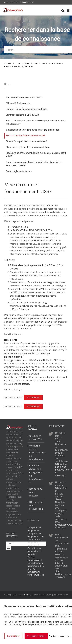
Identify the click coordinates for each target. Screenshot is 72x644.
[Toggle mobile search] (63, 11)
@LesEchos (61, 488)
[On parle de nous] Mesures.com (36, 505)
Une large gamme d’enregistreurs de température (36, 452)
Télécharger (33, 397)
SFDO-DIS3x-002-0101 (13, 406)
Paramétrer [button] (13, 636)
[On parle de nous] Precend (36, 492)
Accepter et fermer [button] (36, 636)
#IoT (59, 439)
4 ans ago (60, 475)
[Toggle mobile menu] (68, 11)
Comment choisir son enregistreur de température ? (36, 474)
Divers (8, 84)
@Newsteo (61, 464)
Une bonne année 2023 (35, 438)
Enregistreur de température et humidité (35, 551)
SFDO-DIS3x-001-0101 (13, 397)
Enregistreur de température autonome (35, 542)
